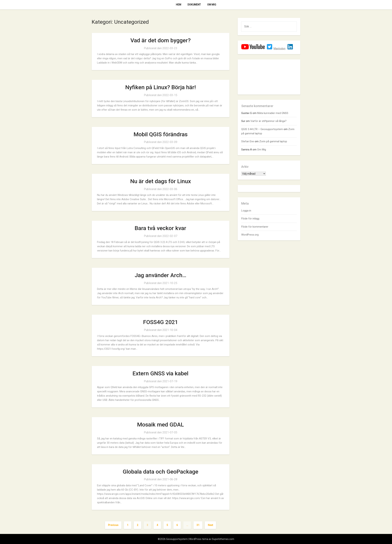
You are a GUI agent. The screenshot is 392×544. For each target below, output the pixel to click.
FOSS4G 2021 (161, 322)
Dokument (194, 5)
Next (210, 525)
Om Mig (212, 5)
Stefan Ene (248, 141)
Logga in (246, 211)
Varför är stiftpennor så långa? (268, 121)
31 (198, 525)
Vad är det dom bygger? (161, 40)
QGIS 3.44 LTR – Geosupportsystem (262, 129)
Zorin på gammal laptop (273, 141)
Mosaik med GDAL (160, 425)
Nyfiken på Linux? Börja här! (161, 87)
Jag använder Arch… (160, 275)
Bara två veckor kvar (160, 228)
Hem (179, 5)
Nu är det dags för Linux (161, 181)
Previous (113, 525)
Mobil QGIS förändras (161, 134)
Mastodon (280, 48)
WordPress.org (250, 235)
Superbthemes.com (223, 539)
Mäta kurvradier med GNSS (273, 113)
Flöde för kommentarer (255, 227)
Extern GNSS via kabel (160, 373)
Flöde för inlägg (250, 219)
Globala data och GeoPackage (160, 472)
